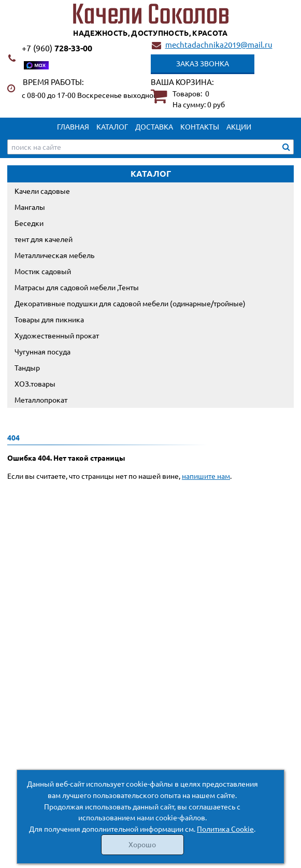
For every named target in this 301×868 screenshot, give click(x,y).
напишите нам (206, 476)
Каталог (112, 126)
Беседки (29, 223)
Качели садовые (42, 191)
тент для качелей (44, 239)
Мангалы (30, 207)
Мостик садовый (43, 271)
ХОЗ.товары (35, 383)
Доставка (154, 126)
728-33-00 (57, 48)
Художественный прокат (57, 335)
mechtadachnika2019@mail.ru (219, 44)
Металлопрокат (41, 400)
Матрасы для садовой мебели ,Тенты (77, 287)
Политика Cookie (225, 829)
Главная (73, 126)
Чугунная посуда (42, 351)
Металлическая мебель (54, 255)
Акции (239, 126)
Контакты (200, 126)
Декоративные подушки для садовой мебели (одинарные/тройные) (130, 303)
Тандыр (27, 367)
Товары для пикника (49, 319)
